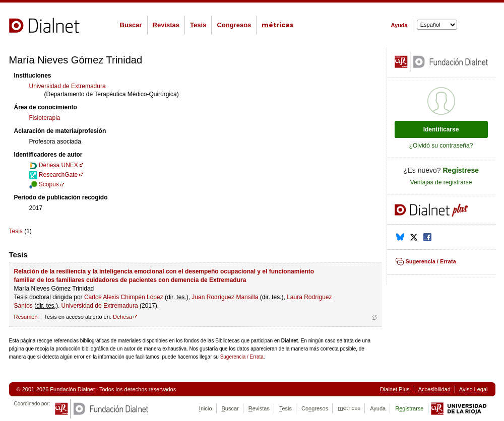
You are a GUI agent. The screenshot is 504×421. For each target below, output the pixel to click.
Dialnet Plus (395, 389)
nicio (206, 408)
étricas (278, 25)
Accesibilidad (434, 389)
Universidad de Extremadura (68, 86)
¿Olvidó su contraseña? (441, 146)
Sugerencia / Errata (242, 357)
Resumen (26, 317)
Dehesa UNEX (54, 165)
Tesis (16, 231)
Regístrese (461, 170)
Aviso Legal (474, 389)
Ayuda (399, 25)
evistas (166, 25)
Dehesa (122, 317)
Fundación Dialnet (72, 389)
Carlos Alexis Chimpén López (124, 297)
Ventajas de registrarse (441, 182)
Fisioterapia (45, 118)
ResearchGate (54, 175)
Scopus (44, 184)
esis (198, 25)
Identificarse (441, 129)
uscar (131, 25)
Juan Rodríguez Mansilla (225, 297)
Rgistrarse (409, 408)
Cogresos (234, 25)
